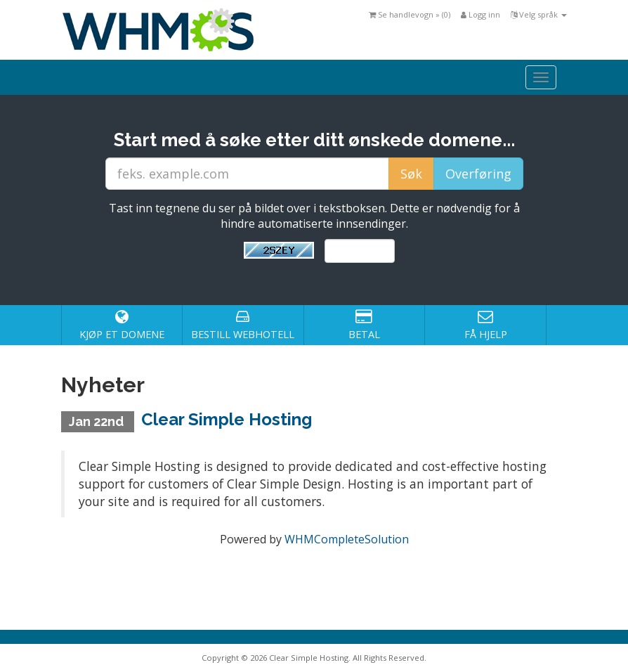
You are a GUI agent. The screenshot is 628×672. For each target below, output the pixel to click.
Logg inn (480, 14)
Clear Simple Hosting (227, 419)
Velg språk (539, 14)
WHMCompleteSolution (347, 539)
